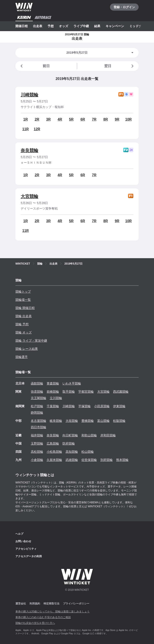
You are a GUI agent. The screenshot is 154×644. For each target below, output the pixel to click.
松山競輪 (88, 452)
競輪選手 (22, 357)
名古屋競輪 (38, 421)
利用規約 (35, 604)
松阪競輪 (119, 421)
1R (26, 119)
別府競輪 (106, 460)
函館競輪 (37, 383)
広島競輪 (53, 443)
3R (48, 119)
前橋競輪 (53, 392)
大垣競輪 (72, 421)
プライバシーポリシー (76, 604)
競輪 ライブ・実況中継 (31, 341)
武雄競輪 (72, 460)
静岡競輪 (37, 413)
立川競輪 (56, 398)
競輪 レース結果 (27, 349)
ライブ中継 (81, 26)
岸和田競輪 (108, 435)
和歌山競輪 (89, 435)
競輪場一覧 (23, 300)
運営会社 (21, 604)
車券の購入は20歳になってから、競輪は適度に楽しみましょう (52, 612)
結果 (97, 26)
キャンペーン (115, 26)
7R (94, 119)
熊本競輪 (122, 460)
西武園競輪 (121, 392)
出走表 (38, 26)
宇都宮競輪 (86, 392)
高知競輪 (72, 452)
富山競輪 (103, 421)
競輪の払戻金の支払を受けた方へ (35, 623)
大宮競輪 (29, 196)
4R (60, 119)
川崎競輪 (29, 95)
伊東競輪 (119, 406)
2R (37, 119)
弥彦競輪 (37, 392)
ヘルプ (19, 534)
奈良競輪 (29, 150)
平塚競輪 (84, 406)
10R (128, 119)
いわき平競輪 (72, 383)
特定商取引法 (51, 604)
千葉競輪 (53, 406)
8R (106, 119)
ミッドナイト (139, 26)
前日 (34, 66)
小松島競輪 (54, 452)
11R (25, 129)
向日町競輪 (70, 435)
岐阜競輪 (56, 421)
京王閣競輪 (38, 398)
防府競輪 (69, 443)
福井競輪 (37, 435)
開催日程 (22, 26)
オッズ (64, 26)
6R (83, 119)
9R (117, 119)
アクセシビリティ (26, 549)
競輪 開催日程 (25, 308)
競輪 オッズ (24, 332)
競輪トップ (23, 292)
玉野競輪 (37, 443)
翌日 (120, 66)
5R (71, 119)
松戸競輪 (37, 406)
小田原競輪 (102, 406)
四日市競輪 (38, 427)
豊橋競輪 (88, 421)
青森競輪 (53, 383)
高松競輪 (37, 452)
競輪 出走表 (24, 316)
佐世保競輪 (89, 460)
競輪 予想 (22, 324)
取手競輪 (69, 392)
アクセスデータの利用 (29, 556)
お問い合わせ (23, 541)
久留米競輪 (54, 460)
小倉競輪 (37, 460)
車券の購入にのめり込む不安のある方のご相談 (43, 617)
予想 (51, 26)
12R (37, 129)
